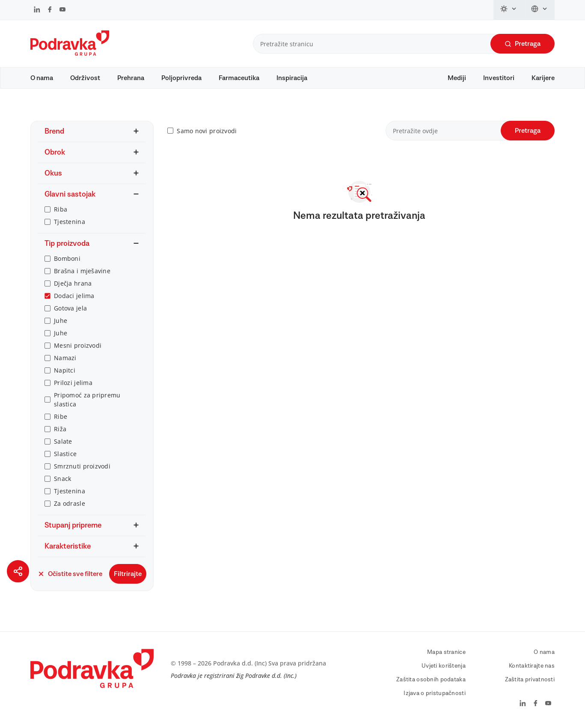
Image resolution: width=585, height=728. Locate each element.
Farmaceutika (239, 78)
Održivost (85, 78)
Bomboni (67, 258)
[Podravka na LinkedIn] (37, 10)
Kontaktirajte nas (532, 666)
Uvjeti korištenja (444, 666)
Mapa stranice (446, 652)
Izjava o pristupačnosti (434, 693)
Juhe (61, 321)
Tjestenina (70, 222)
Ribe (61, 416)
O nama (42, 78)
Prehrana (131, 78)
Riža (60, 429)
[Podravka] (70, 54)
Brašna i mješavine (82, 271)
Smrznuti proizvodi (82, 466)
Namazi (65, 358)
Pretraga (523, 44)
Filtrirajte (128, 574)
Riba (61, 209)
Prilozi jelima (73, 383)
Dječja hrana (73, 283)
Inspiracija (292, 78)
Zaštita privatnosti (530, 680)
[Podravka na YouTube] (62, 10)
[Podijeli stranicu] (18, 571)
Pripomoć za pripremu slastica (87, 400)
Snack (62, 479)
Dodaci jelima (74, 296)
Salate (63, 441)
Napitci (65, 370)
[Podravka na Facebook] (50, 10)
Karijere (543, 78)
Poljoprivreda (181, 78)
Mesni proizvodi (78, 345)
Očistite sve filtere (70, 574)
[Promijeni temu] (509, 10)
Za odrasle (70, 503)
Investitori (499, 78)
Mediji (457, 78)
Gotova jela (70, 308)
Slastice (65, 454)
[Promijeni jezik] (539, 10)
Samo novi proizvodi (207, 131)
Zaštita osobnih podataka (431, 680)
